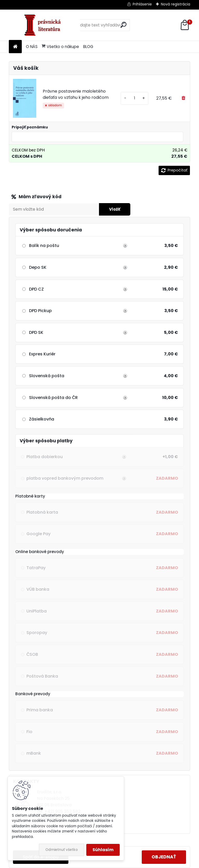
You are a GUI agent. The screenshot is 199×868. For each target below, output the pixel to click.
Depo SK (38, 267)
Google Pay (38, 534)
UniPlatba (37, 611)
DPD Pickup (40, 311)
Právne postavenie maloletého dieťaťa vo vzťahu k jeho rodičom (76, 94)
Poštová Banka (42, 676)
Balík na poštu (44, 246)
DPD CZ (36, 289)
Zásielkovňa (42, 419)
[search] (123, 25)
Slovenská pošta (47, 376)
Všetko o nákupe (60, 47)
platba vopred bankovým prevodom (76, 478)
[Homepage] (15, 47)
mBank (34, 753)
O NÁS (32, 47)
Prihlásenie (142, 4)
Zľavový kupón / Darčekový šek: (55, 197)
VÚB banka (38, 589)
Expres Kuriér (42, 354)
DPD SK (36, 332)
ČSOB (32, 654)
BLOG (88, 47)
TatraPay (36, 568)
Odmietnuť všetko (62, 850)
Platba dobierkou (76, 457)
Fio (29, 732)
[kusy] (134, 98)
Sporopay (37, 633)
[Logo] (44, 25)
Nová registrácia (176, 4)
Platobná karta (42, 512)
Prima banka (40, 710)
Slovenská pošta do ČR (53, 398)
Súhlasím (103, 850)
